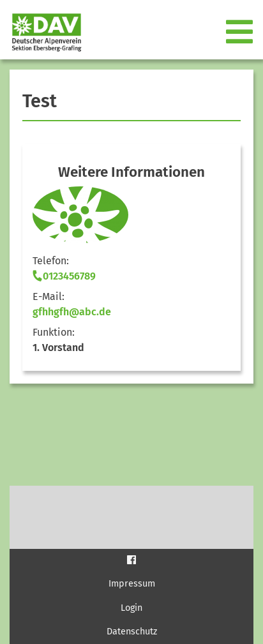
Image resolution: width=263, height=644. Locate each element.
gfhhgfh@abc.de (72, 312)
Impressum (132, 584)
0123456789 (64, 276)
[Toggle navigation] (241, 33)
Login (131, 608)
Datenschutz (132, 632)
